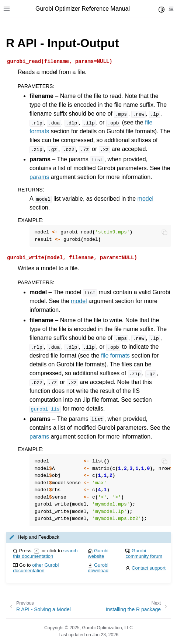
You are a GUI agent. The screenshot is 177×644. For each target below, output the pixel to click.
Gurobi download (98, 568)
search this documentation (45, 553)
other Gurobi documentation (36, 568)
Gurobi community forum (144, 553)
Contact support (149, 568)
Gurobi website (98, 553)
